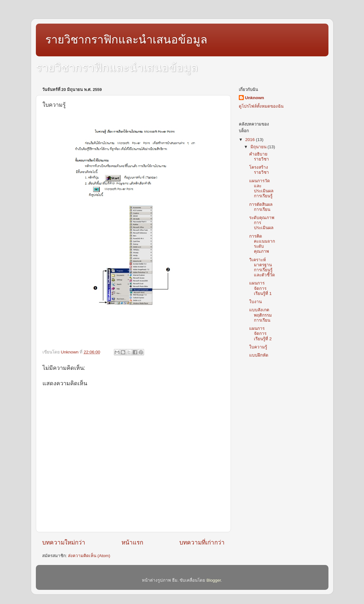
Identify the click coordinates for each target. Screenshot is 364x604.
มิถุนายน (259, 147)
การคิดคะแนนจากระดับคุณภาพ (262, 244)
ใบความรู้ (258, 347)
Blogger (214, 580)
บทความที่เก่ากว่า (202, 542)
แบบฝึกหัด (259, 355)
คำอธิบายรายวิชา (259, 157)
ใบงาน (255, 302)
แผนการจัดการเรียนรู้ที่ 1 (260, 288)
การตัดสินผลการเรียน (261, 207)
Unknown (255, 98)
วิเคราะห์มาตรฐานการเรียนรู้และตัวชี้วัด (262, 268)
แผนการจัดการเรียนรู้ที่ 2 (260, 333)
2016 (250, 140)
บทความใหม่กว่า (64, 542)
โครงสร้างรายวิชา (259, 170)
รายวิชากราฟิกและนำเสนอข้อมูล (126, 40)
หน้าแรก (132, 542)
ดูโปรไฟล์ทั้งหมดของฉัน (261, 106)
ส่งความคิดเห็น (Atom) (89, 556)
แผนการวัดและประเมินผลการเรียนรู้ (261, 189)
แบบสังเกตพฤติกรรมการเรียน (260, 315)
